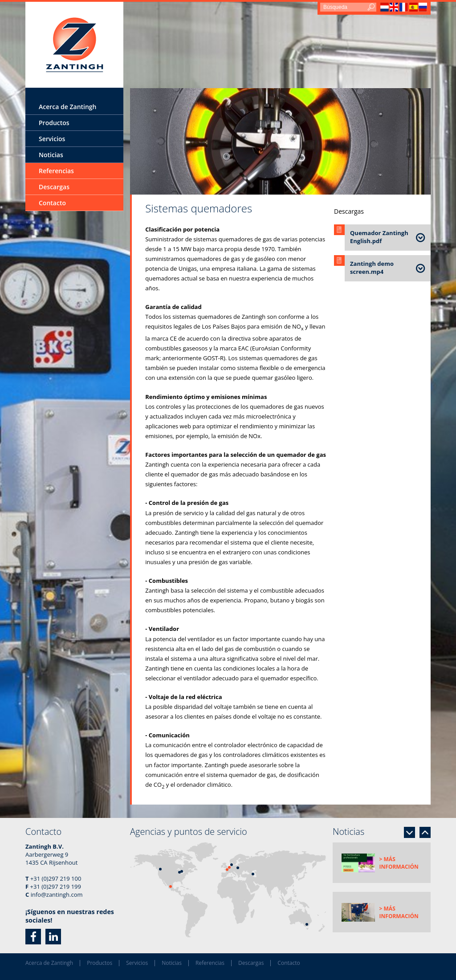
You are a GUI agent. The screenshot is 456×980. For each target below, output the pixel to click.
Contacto (52, 203)
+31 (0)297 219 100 (56, 878)
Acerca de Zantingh (68, 107)
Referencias (56, 171)
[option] (280, 141)
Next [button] (409, 832)
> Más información (399, 863)
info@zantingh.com (57, 895)
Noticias (51, 155)
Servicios (52, 139)
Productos (54, 123)
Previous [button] (425, 832)
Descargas (54, 187)
